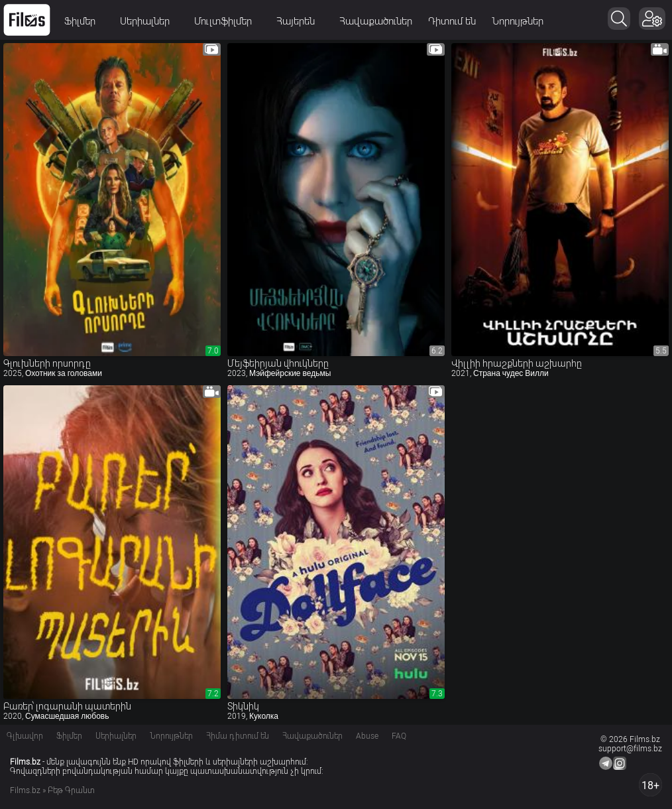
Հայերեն (300, 21)
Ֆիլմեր (84, 21)
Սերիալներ (149, 21)
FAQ (399, 736)
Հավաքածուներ (376, 21)
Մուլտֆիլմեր (227, 21)
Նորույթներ (518, 21)
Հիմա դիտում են (238, 736)
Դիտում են (452, 21)
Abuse (367, 736)
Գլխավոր (25, 736)
